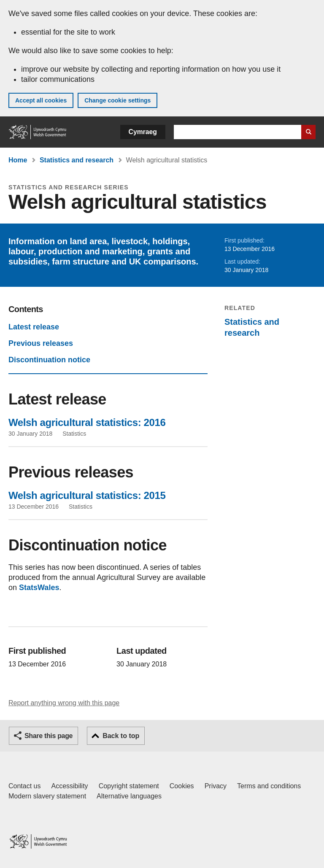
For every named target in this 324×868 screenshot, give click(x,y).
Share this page (49, 736)
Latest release (34, 327)
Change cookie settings (117, 100)
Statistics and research (77, 160)
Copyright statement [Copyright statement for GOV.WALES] (129, 786)
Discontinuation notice (49, 360)
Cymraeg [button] (143, 132)
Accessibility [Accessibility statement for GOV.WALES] (69, 786)
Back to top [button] (121, 736)
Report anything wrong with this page (64, 703)
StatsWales (39, 588)
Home (18, 160)
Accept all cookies (41, 100)
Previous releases (41, 343)
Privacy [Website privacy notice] (216, 786)
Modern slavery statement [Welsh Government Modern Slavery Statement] (47, 796)
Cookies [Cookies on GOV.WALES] (182, 786)
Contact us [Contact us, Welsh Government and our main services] (24, 786)
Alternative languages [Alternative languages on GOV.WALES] (129, 796)
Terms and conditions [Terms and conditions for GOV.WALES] (269, 786)
